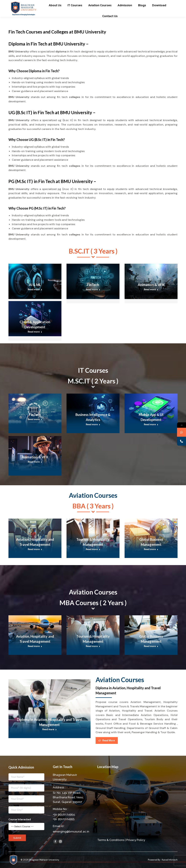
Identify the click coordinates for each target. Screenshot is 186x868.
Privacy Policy (136, 840)
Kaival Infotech (170, 860)
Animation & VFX (151, 285)
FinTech (93, 285)
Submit (17, 838)
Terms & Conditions (111, 840)
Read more (35, 289)
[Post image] (35, 281)
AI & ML (35, 285)
